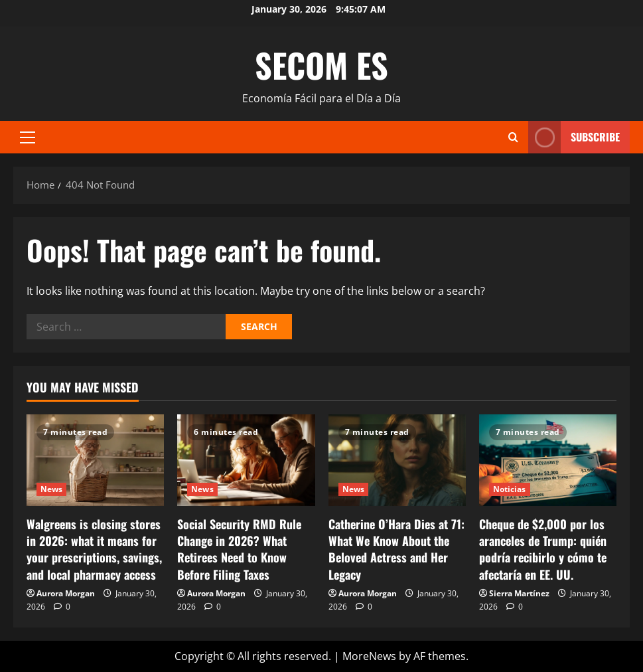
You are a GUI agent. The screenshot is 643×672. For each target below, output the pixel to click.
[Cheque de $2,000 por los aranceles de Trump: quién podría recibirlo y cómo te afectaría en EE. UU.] (548, 460)
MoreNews (369, 656)
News (51, 489)
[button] (28, 137)
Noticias (510, 489)
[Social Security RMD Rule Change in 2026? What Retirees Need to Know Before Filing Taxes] (246, 460)
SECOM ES (321, 64)
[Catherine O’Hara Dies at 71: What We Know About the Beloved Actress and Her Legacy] (397, 460)
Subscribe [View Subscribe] (574, 137)
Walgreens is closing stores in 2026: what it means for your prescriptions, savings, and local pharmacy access (94, 549)
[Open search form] (513, 137)
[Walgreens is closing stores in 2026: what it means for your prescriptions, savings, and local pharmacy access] (95, 460)
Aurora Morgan (66, 593)
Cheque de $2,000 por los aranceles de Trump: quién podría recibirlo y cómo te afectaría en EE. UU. (543, 549)
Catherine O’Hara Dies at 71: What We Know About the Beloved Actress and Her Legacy (396, 549)
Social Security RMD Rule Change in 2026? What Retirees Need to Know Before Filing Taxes (239, 549)
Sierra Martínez (519, 593)
